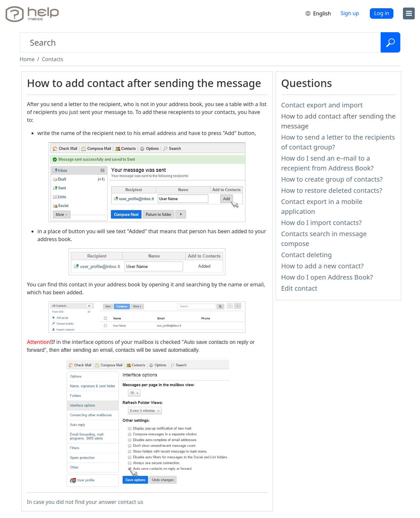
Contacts (52, 59)
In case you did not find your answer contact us (85, 502)
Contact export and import (322, 105)
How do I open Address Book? (327, 277)
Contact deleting (307, 255)
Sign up (350, 13)
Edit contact (299, 288)
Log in (382, 13)
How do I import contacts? (322, 223)
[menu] (409, 13)
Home (27, 59)
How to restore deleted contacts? (332, 190)
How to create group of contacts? (332, 179)
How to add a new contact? (323, 266)
